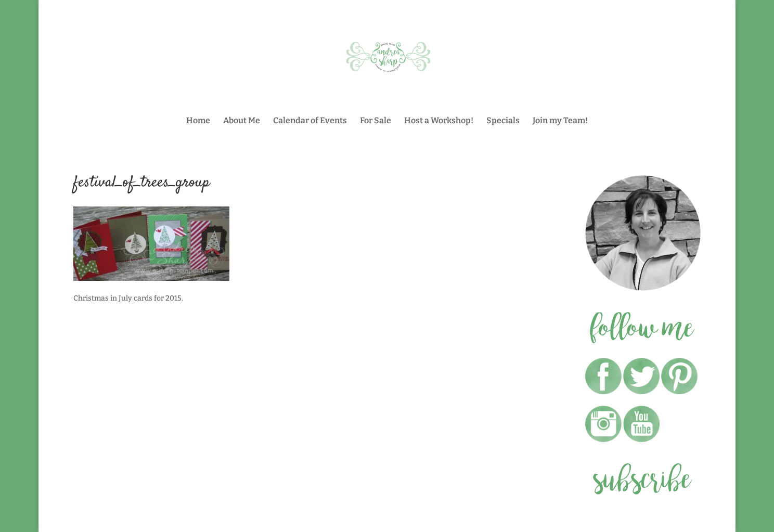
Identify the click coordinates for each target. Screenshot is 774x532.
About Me (242, 121)
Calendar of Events (310, 121)
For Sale (376, 121)
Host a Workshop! (439, 121)
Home (198, 121)
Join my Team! (560, 121)
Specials (503, 121)
